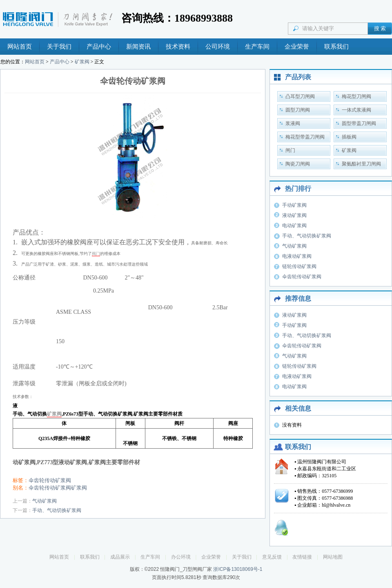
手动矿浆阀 (294, 205)
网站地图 (333, 557)
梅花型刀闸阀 (356, 96)
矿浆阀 (82, 62)
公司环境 (218, 47)
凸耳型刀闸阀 (300, 96)
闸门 (290, 150)
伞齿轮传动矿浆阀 (50, 480)
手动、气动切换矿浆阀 (57, 510)
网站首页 (20, 47)
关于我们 (59, 47)
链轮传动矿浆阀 (299, 266)
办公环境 (181, 557)
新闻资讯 (138, 47)
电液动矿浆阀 (297, 256)
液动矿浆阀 (294, 215)
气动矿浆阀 (45, 501)
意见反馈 (272, 557)
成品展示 (120, 557)
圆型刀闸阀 (298, 110)
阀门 (96, 254)
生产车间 (257, 47)
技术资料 (178, 47)
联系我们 (336, 47)
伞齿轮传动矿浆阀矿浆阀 (58, 488)
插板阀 (349, 137)
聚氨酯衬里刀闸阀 (361, 164)
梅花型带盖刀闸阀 (305, 137)
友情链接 (302, 557)
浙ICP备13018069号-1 (238, 569)
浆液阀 (293, 123)
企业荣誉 (297, 47)
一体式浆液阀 (356, 110)
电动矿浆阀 (294, 226)
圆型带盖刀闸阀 (359, 123)
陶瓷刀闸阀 (298, 164)
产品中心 (99, 47)
